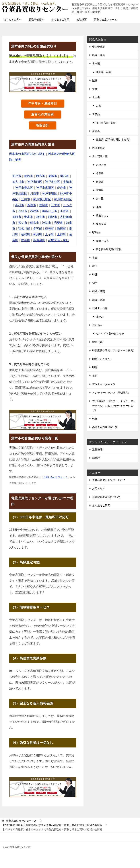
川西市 (35, 193)
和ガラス (101, 224)
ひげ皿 (100, 199)
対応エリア (99, 489)
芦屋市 (32, 205)
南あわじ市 (50, 211)
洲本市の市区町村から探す (27, 154)
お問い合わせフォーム (56, 477)
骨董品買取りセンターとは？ (109, 480)
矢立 (95, 419)
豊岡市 (44, 205)
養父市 (23, 223)
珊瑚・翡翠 (99, 300)
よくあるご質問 (60, 20)
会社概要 (82, 20)
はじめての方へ (13, 20)
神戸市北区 (52, 182)
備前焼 (100, 190)
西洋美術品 (99, 148)
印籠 (95, 367)
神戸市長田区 (63, 199)
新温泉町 (39, 240)
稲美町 (49, 229)
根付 (95, 376)
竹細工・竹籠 (100, 308)
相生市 (41, 217)
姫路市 (29, 176)
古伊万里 (101, 165)
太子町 (49, 234)
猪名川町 (24, 229)
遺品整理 (97, 449)
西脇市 (53, 217)
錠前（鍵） (99, 342)
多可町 (38, 229)
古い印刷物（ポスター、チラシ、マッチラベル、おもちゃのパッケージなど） (114, 406)
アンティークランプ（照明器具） (111, 393)
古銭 (95, 258)
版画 (95, 81)
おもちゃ (97, 325)
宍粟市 (59, 223)
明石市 (64, 176)
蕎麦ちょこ (102, 215)
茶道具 (96, 131)
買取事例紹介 (36, 20)
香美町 (26, 240)
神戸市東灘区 (45, 188)
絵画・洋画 (99, 55)
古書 (98, 106)
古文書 (96, 97)
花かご (100, 317)
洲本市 (29, 217)
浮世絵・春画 (104, 72)
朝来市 (35, 223)
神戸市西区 (35, 182)
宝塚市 (68, 182)
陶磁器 (100, 182)
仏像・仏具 (102, 241)
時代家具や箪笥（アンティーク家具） (114, 350)
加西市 (17, 217)
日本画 (96, 64)
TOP (22, 821)
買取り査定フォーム (106, 20)
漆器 (98, 207)
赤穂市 (35, 211)
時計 (95, 274)
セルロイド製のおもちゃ (110, 333)
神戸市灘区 (50, 193)
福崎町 (26, 234)
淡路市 (47, 223)
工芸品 (96, 114)
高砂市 (20, 205)
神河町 (38, 234)
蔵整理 (96, 458)
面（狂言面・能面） (107, 123)
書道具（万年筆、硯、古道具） (114, 140)
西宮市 (41, 176)
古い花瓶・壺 (100, 156)
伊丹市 (62, 188)
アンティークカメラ (104, 384)
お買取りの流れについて (106, 497)
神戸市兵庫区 (42, 199)
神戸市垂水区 (24, 188)
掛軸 (95, 89)
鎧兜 (95, 266)
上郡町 (62, 234)
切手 (95, 283)
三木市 (56, 205)
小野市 (64, 211)
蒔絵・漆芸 (99, 291)
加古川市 (18, 182)
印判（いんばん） (102, 359)
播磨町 (62, 229)
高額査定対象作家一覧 (105, 427)
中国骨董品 (99, 47)
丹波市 (23, 211)
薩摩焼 (100, 173)
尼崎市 (53, 176)
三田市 (26, 199)
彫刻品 (96, 232)
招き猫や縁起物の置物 (109, 249)
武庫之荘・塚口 (59, 240)
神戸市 (17, 176)
